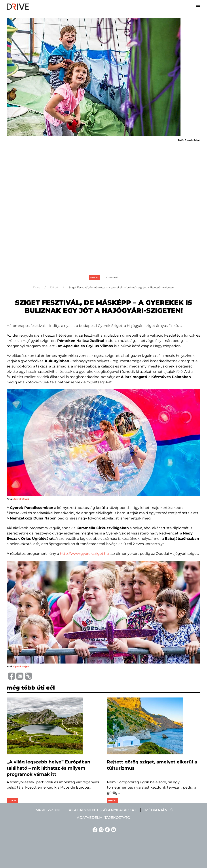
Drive (37, 288)
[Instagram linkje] (101, 830)
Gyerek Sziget (21, 499)
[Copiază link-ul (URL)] (28, 676)
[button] (198, 7)
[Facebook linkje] (94, 830)
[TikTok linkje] (107, 830)
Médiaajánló (159, 810)
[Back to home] (18, 7)
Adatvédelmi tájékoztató (103, 818)
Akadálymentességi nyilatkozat (102, 810)
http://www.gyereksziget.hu (84, 554)
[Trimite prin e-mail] (19, 676)
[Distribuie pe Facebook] (11, 676)
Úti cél (94, 277)
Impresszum (47, 810)
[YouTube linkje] (113, 830)
